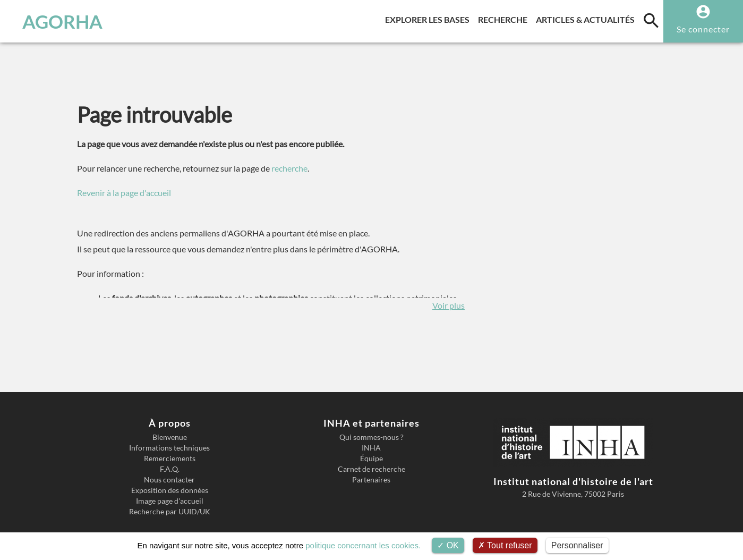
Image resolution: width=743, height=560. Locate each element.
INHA (371, 448)
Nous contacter (169, 480)
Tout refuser (505, 545)
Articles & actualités (587, 18)
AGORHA (62, 21)
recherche (289, 168)
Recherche (505, 18)
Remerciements (170, 459)
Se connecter (703, 29)
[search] (651, 20)
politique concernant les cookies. (363, 545)
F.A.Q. (170, 469)
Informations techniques (169, 448)
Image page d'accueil (170, 501)
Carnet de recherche (371, 469)
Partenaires (371, 480)
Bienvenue (170, 437)
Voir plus (449, 305)
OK (448, 545)
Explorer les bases (429, 18)
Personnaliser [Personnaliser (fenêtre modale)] (577, 545)
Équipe (371, 459)
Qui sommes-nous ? (371, 437)
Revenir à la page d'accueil (124, 193)
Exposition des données (170, 490)
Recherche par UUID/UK (170, 512)
